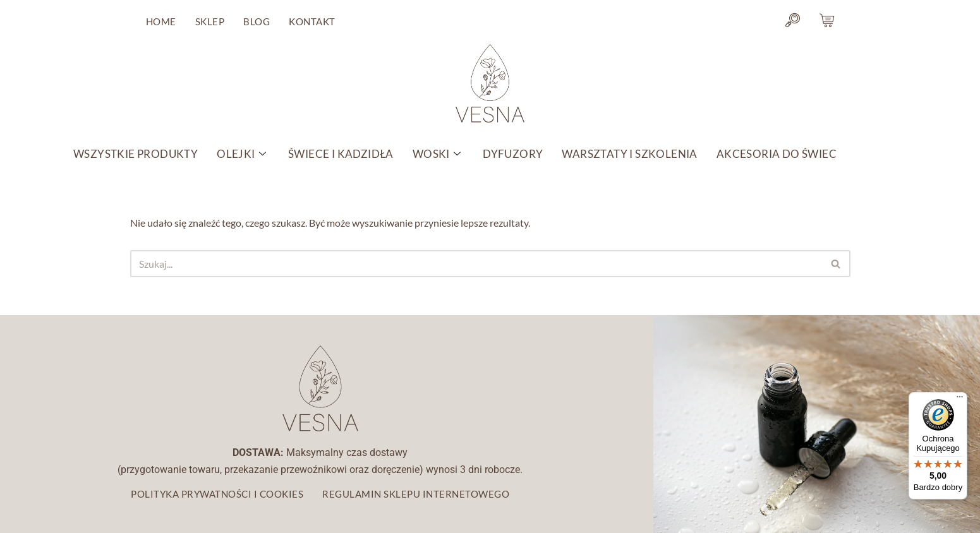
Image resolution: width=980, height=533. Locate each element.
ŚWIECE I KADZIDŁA (341, 154)
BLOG (257, 21)
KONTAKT (312, 21)
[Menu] (960, 400)
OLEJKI (243, 154)
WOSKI (438, 154)
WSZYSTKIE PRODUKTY (136, 154)
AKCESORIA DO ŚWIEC (777, 154)
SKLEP (210, 21)
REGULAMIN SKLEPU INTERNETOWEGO (416, 494)
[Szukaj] (476, 264)
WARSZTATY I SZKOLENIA (629, 154)
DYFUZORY (513, 154)
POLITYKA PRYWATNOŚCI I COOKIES (217, 494)
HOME (161, 21)
